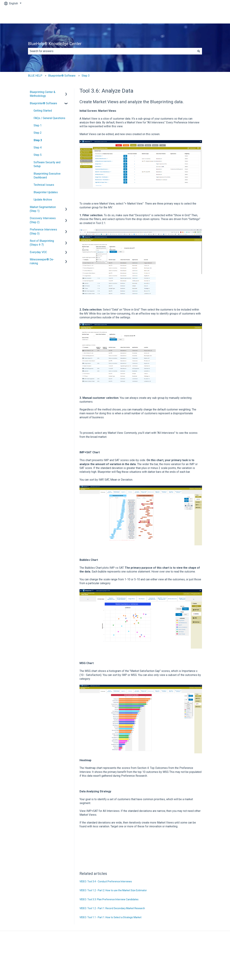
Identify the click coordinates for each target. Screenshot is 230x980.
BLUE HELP (35, 76)
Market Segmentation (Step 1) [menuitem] (43, 209)
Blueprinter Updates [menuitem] (46, 192)
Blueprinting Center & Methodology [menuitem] (43, 94)
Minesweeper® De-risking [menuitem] (42, 261)
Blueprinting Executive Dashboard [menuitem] (47, 176)
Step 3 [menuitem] (38, 140)
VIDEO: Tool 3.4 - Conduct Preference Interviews (106, 881)
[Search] (199, 51)
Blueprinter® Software (62, 76)
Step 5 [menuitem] (38, 155)
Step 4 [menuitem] (38, 148)
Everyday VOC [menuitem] (38, 252)
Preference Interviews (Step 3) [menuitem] (43, 231)
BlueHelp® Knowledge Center (55, 44)
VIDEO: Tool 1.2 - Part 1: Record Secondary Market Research (112, 908)
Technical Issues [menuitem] (44, 185)
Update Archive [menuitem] (43, 200)
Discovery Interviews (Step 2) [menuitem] (43, 220)
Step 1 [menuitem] (38, 125)
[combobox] (112, 51)
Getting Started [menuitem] (43, 111)
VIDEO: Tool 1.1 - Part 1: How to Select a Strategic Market (110, 917)
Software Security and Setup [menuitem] (47, 164)
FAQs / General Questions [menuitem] (49, 118)
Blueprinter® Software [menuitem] (43, 103)
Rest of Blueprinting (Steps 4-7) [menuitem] (42, 243)
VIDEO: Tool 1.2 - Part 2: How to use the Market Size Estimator (113, 890)
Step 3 (86, 76)
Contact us (216, 15)
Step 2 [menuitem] (38, 133)
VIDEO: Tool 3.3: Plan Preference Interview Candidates (109, 899)
